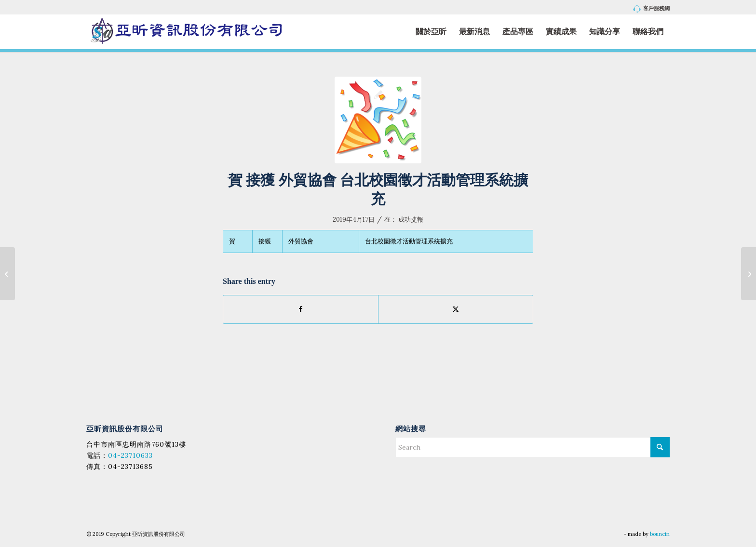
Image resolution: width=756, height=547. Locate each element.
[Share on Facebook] (301, 309)
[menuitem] (649, 9)
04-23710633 (130, 455)
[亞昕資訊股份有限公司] (186, 32)
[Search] (533, 447)
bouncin (660, 534)
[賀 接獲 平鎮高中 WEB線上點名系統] (7, 274)
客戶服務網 (652, 9)
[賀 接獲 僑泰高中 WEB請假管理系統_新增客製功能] (749, 274)
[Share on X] (456, 309)
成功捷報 (411, 220)
